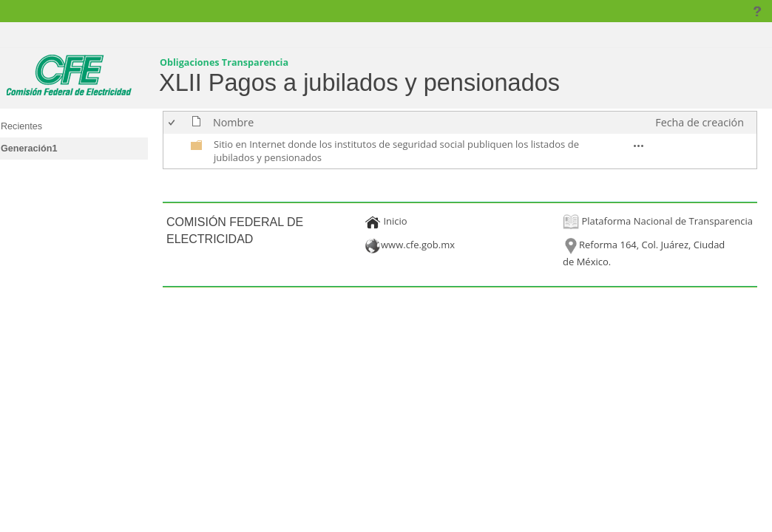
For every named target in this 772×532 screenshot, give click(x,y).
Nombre (233, 122)
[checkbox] (173, 122)
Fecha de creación (700, 122)
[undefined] (197, 148)
